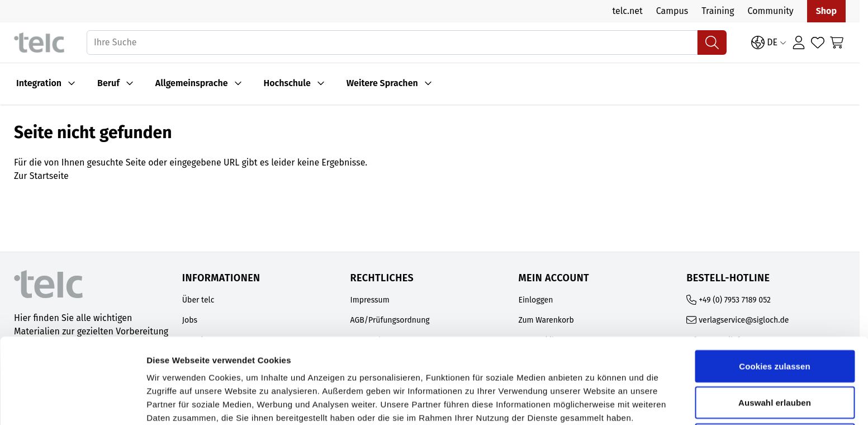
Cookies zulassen (774, 287)
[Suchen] (712, 42)
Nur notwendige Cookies (775, 360)
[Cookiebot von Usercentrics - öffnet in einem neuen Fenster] (72, 403)
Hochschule (287, 83)
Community (771, 11)
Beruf (108, 83)
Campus (672, 11)
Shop (826, 11)
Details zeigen (594, 403)
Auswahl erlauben (775, 324)
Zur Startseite (41, 176)
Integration (39, 83)
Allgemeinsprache (192, 83)
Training (718, 11)
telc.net (627, 11)
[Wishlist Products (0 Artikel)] (818, 42)
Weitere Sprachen (382, 83)
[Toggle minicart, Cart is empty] (837, 42)
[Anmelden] (799, 42)
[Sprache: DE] (769, 42)
